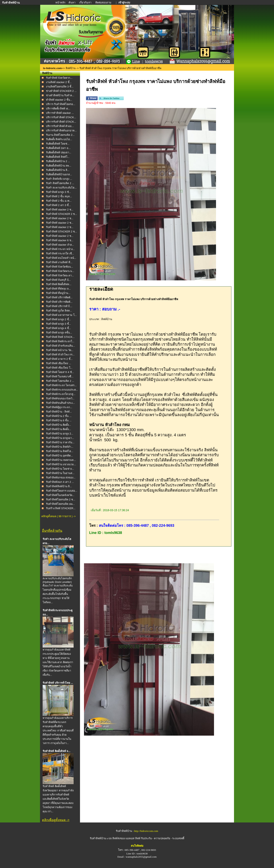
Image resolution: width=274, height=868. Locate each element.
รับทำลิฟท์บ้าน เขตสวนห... (61, 460)
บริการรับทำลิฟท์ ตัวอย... (60, 126)
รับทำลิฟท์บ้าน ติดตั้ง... (58, 425)
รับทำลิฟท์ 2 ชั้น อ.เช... (59, 201)
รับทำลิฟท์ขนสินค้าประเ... (60, 403)
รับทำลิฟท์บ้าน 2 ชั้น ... (59, 416)
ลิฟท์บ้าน (71, 68)
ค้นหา (72, 2)
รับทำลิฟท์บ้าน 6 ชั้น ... (59, 420)
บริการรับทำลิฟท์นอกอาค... (61, 130)
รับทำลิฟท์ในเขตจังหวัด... (60, 495)
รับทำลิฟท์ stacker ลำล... (60, 245)
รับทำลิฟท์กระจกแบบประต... (62, 390)
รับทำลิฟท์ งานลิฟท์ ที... (59, 262)
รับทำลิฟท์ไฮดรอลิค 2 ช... (61, 499)
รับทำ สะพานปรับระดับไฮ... (61, 188)
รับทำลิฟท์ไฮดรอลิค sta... (60, 504)
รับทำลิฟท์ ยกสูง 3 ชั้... (58, 324)
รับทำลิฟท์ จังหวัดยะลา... (60, 275)
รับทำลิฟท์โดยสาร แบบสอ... (62, 491)
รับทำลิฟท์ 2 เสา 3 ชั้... (58, 205)
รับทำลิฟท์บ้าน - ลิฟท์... (59, 412)
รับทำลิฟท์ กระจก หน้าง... (60, 249)
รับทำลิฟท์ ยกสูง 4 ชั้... (58, 328)
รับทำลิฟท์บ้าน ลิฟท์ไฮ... (60, 451)
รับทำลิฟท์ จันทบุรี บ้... (58, 280)
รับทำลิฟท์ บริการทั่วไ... (59, 306)
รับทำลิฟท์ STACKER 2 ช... (61, 214)
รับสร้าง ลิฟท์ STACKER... (61, 508)
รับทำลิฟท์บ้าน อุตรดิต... (59, 456)
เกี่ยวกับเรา (86, 2)
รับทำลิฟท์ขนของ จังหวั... (60, 398)
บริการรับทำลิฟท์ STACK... (61, 117)
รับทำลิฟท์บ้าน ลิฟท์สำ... (60, 447)
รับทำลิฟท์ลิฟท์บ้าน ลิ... (59, 486)
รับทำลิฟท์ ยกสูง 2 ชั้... (58, 319)
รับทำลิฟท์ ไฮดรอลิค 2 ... (60, 381)
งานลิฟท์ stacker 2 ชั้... (59, 82)
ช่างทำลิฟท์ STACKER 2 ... (61, 91)
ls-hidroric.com (52, 68)
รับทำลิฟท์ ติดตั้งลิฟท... (59, 284)
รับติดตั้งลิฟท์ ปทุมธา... (59, 152)
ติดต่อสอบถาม (104, 2)
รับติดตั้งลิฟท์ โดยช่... (58, 144)
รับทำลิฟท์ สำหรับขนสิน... (60, 346)
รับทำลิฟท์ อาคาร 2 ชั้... (59, 359)
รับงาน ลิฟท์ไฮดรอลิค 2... (60, 135)
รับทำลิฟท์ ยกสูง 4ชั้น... (59, 333)
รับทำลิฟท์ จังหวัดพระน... (60, 271)
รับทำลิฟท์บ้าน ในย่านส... (60, 473)
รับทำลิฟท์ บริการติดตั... (59, 297)
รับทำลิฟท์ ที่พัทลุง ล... (58, 289)
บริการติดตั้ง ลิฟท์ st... (58, 109)
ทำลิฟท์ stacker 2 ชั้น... (59, 100)
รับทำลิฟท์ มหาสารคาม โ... (61, 315)
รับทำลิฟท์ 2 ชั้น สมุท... (59, 196)
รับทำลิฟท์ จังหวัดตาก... (59, 78)
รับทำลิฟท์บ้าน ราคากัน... (60, 442)
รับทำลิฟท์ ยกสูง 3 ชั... (58, 192)
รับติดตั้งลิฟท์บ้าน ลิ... (58, 170)
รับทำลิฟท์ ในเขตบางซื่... (60, 376)
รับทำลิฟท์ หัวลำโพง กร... (60, 355)
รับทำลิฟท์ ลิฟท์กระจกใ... (60, 341)
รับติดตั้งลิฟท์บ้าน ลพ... (59, 166)
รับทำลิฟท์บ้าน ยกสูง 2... (60, 434)
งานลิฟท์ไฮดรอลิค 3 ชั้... (60, 87)
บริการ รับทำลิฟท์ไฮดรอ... (61, 104)
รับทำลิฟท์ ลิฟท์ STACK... (60, 337)
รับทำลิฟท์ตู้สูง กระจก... (59, 407)
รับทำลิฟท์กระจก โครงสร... (61, 385)
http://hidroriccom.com (146, 831)
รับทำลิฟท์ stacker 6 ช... (60, 240)
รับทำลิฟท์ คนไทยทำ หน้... (61, 258)
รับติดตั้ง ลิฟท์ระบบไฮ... (59, 139)
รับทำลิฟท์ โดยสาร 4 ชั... (60, 372)
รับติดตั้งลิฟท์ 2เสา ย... (58, 148)
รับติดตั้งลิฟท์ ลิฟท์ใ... (58, 157)
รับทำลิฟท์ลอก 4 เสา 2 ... (60, 482)
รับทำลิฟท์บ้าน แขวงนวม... (61, 464)
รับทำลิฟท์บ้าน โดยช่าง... (60, 469)
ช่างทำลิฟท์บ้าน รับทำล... (60, 95)
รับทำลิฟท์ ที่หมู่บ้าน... (58, 293)
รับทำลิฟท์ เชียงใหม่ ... (59, 363)
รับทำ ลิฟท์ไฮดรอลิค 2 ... (60, 183)
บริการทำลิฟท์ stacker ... (60, 113)
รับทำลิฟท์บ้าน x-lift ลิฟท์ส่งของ (108, 838)
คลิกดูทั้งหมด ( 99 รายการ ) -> (58, 516)
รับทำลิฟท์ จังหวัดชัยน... (59, 267)
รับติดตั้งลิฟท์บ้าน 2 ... (58, 161)
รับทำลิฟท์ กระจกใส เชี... (60, 253)
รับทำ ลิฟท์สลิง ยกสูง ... (59, 179)
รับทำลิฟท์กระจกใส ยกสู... (61, 394)
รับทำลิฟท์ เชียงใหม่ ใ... (59, 368)
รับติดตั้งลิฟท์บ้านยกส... (59, 174)
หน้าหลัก (61, 2)
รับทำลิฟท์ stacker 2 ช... (60, 210)
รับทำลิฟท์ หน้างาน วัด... (60, 350)
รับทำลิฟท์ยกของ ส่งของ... (61, 478)
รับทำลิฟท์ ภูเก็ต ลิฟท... (59, 311)
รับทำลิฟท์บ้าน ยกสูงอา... (60, 438)
